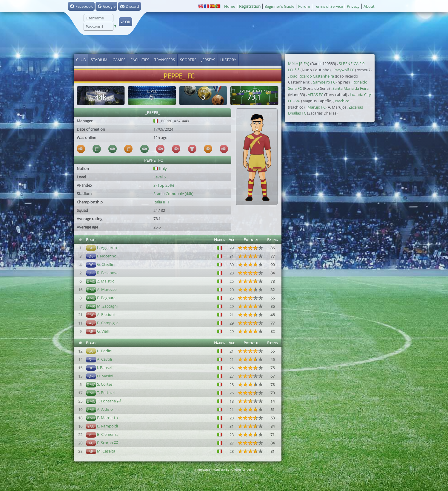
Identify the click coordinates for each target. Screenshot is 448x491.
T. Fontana (106, 401)
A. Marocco (107, 289)
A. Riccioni (106, 314)
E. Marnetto (107, 418)
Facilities (140, 60)
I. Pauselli (105, 368)
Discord (130, 6)
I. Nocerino (107, 256)
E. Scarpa (105, 443)
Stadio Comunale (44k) (173, 194)
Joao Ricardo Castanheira (312, 76)
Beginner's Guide (279, 6)
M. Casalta (106, 451)
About (369, 6)
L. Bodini (105, 351)
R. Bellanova (108, 273)
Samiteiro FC (324, 82)
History (228, 60)
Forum (304, 6)
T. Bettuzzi (106, 393)
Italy (160, 169)
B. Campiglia (108, 323)
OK (126, 22)
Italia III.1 (161, 202)
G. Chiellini (106, 264)
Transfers (165, 60)
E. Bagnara (106, 298)
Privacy (353, 6)
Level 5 (160, 177)
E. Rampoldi (107, 426)
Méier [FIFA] (299, 64)
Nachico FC (345, 101)
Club (81, 60)
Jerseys (208, 60)
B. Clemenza (108, 434)
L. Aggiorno (107, 248)
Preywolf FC (344, 70)
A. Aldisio (105, 409)
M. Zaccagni (107, 306)
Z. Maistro (106, 281)
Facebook (81, 6)
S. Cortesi (105, 384)
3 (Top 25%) (164, 185)
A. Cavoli (104, 359)
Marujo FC (317, 107)
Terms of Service (328, 6)
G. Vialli (103, 331)
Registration (250, 6)
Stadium (99, 60)
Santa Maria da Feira (351, 88)
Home (230, 6)
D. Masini (105, 376)
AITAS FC (315, 95)
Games (119, 60)
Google (106, 6)
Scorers (188, 60)
